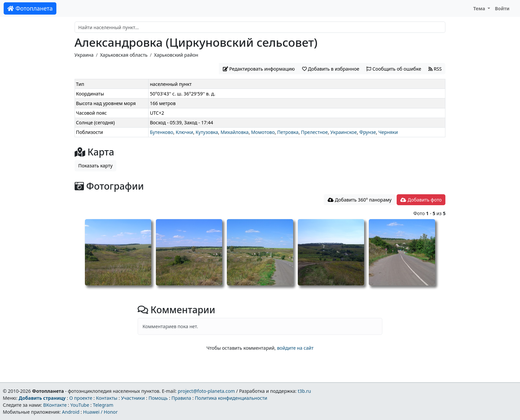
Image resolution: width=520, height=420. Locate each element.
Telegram (103, 405)
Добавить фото (421, 200)
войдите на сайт (295, 348)
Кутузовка (207, 132)
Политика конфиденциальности (231, 398)
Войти (502, 8)
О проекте (81, 398)
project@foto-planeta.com (206, 391)
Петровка (288, 132)
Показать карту (95, 166)
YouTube (80, 405)
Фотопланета (30, 8)
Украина (84, 55)
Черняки (388, 132)
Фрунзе (367, 132)
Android (71, 412)
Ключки (185, 132)
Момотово (263, 132)
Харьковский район (176, 55)
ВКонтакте (55, 405)
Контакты (107, 398)
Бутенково (162, 132)
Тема (480, 8)
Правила (181, 398)
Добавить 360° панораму (360, 200)
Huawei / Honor (100, 412)
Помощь (158, 398)
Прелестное (315, 132)
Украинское (344, 132)
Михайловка (235, 132)
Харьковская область (124, 55)
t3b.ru (304, 391)
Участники (133, 398)
